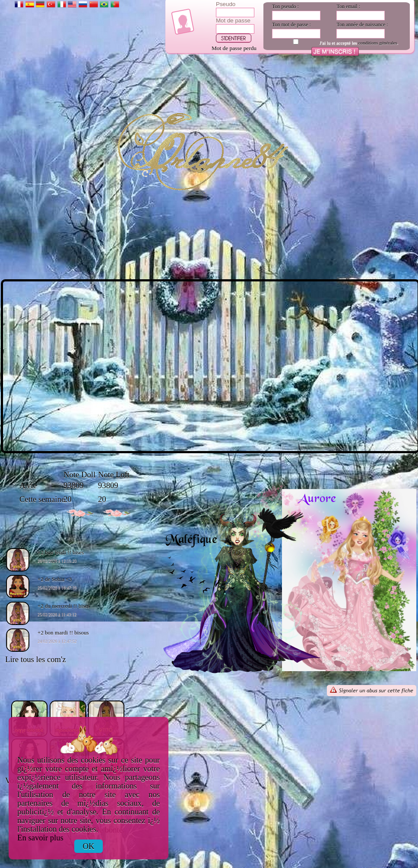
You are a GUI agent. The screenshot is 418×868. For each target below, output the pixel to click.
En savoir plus (40, 838)
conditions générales (378, 43)
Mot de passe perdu (234, 48)
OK (89, 846)
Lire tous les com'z (36, 659)
